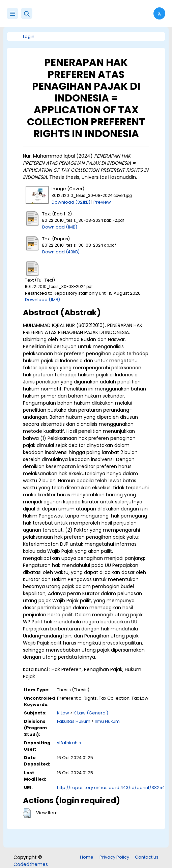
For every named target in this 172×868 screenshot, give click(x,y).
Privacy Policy (114, 857)
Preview (102, 202)
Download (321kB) (71, 202)
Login (29, 36)
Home (87, 857)
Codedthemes (31, 864)
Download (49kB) (61, 252)
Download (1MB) (60, 227)
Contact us (147, 857)
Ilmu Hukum (107, 721)
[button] (27, 13)
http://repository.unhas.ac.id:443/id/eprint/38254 (111, 788)
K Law (63, 713)
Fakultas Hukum (74, 721)
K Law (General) (91, 713)
